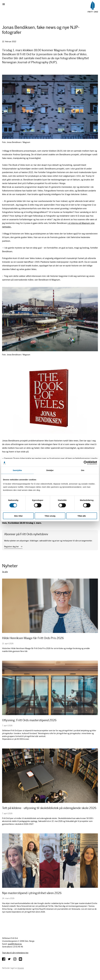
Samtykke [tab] (17, 470)
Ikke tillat (18, 516)
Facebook (4, 959)
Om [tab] (83, 470)
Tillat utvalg (50, 516)
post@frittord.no (15, 944)
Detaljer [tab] (50, 470)
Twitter (9, 959)
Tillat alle (82, 516)
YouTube (20, 959)
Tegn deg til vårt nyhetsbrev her (15, 953)
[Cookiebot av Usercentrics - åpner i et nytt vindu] (86, 463)
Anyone (21, 968)
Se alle (5, 572)
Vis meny (5, 4)
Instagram (15, 959)
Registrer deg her (12, 547)
